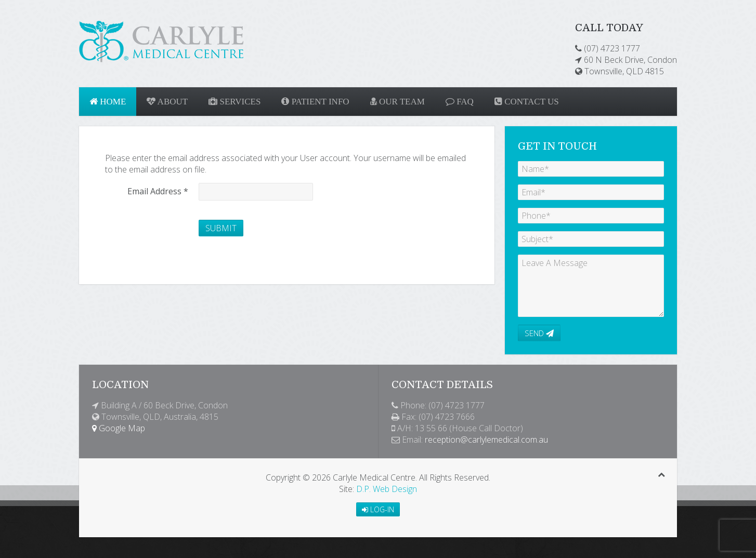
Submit (221, 228)
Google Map (119, 428)
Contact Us (527, 102)
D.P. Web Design (387, 489)
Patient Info (315, 102)
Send (539, 333)
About (167, 102)
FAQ (460, 102)
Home (108, 102)
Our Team (397, 102)
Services (234, 102)
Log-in (378, 509)
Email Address (158, 191)
